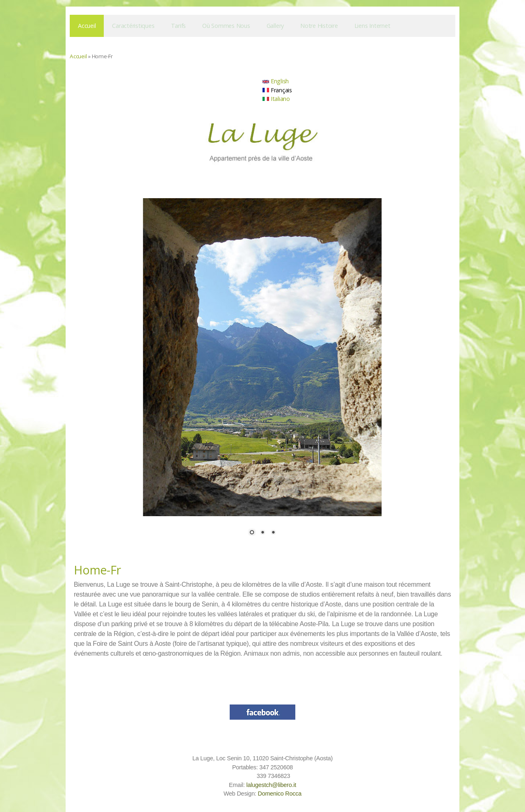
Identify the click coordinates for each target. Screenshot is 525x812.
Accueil (87, 26)
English (276, 81)
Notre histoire (319, 26)
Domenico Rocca (280, 794)
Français (277, 90)
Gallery (275, 26)
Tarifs (179, 26)
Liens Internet (372, 26)
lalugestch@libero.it (271, 785)
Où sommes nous (226, 26)
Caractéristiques (133, 26)
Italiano (276, 99)
